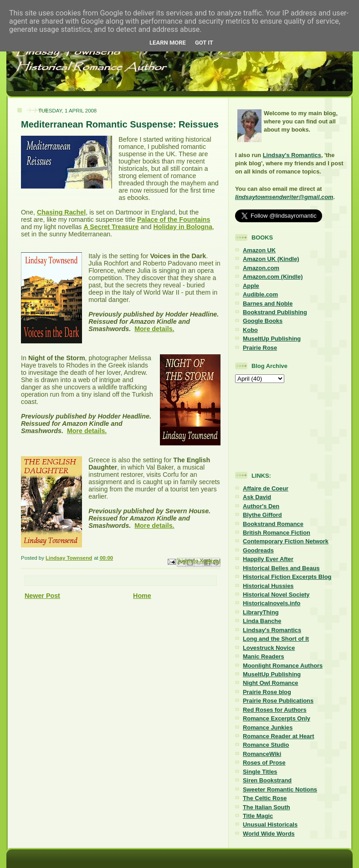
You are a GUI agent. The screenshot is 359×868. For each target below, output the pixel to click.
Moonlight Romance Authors (283, 666)
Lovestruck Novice (269, 648)
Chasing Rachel (61, 212)
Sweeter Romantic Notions (280, 789)
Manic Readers (264, 656)
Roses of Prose (264, 763)
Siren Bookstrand (267, 780)
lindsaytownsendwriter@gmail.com (284, 197)
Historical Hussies (268, 586)
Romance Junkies (268, 728)
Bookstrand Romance (273, 524)
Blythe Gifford (262, 515)
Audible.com (260, 294)
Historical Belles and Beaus (281, 568)
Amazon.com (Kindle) (273, 277)
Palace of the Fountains (174, 220)
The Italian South (267, 807)
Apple (251, 286)
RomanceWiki (262, 754)
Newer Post (42, 596)
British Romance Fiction (277, 533)
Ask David (257, 497)
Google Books (263, 321)
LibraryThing (261, 612)
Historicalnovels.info (272, 603)
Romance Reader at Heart (279, 736)
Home (142, 596)
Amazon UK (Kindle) (271, 259)
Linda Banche (262, 621)
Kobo (250, 330)
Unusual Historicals (270, 825)
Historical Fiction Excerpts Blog (287, 577)
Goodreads (258, 550)
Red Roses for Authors (275, 710)
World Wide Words (269, 834)
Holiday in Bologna (182, 227)
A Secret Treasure (111, 227)
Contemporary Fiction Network (286, 541)
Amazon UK (259, 250)
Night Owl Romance (270, 683)
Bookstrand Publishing (275, 312)
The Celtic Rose (265, 798)
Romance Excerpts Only (277, 718)
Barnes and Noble (268, 304)
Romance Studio (266, 745)
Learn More (168, 43)
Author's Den (261, 506)
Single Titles (260, 772)
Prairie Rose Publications (278, 701)
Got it (204, 43)
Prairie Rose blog (267, 692)
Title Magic (258, 816)
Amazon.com (261, 268)
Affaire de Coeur (266, 488)
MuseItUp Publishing (272, 339)
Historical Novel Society (276, 595)
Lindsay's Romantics (292, 155)
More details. (154, 329)
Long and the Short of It (276, 639)
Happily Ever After (268, 559)
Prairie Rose (260, 348)
